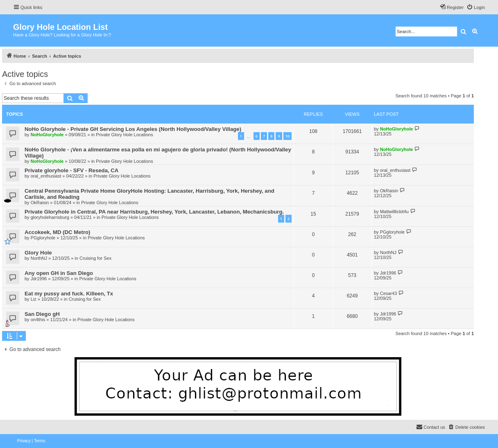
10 (287, 136)
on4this (38, 320)
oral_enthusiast (46, 176)
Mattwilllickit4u (394, 212)
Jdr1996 (39, 279)
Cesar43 (389, 293)
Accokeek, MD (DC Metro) (57, 232)
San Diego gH (42, 314)
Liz (34, 299)
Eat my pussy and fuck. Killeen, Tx (69, 294)
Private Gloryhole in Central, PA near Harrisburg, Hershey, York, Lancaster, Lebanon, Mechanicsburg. (154, 212)
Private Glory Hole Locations (124, 135)
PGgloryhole (43, 238)
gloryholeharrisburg (50, 217)
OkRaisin (40, 203)
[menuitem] (476, 7)
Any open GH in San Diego (59, 273)
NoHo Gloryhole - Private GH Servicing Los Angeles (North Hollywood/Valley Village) (133, 129)
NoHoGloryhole (47, 135)
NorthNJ (39, 258)
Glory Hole (38, 253)
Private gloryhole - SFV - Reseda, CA (71, 170)
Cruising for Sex (95, 258)
